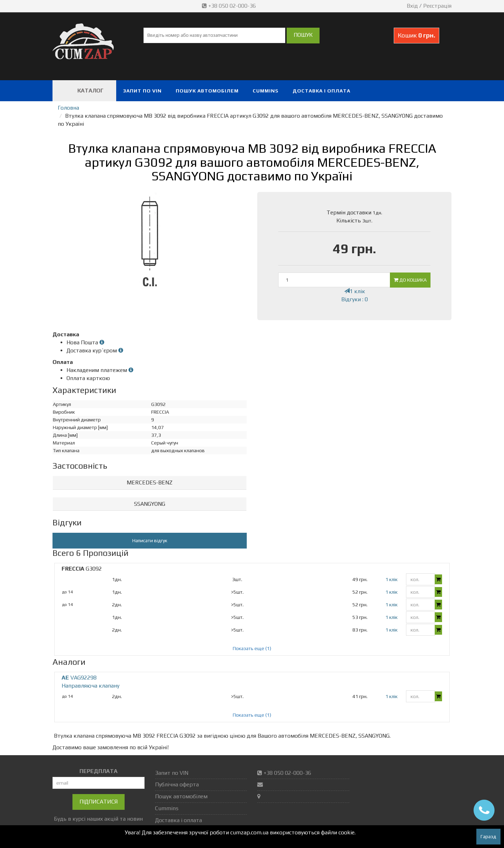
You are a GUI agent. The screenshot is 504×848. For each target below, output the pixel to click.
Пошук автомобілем (207, 91)
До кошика (410, 280)
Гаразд (488, 836)
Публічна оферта (177, 784)
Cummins (266, 91)
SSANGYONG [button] (150, 504)
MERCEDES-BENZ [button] (150, 482)
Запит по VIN (142, 91)
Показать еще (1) (252, 648)
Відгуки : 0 (355, 299)
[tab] (150, 483)
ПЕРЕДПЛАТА (99, 771)
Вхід (412, 6)
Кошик (416, 35)
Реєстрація (437, 6)
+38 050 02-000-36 (230, 6)
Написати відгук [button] (150, 540)
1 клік (355, 291)
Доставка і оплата (321, 91)
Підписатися (99, 802)
